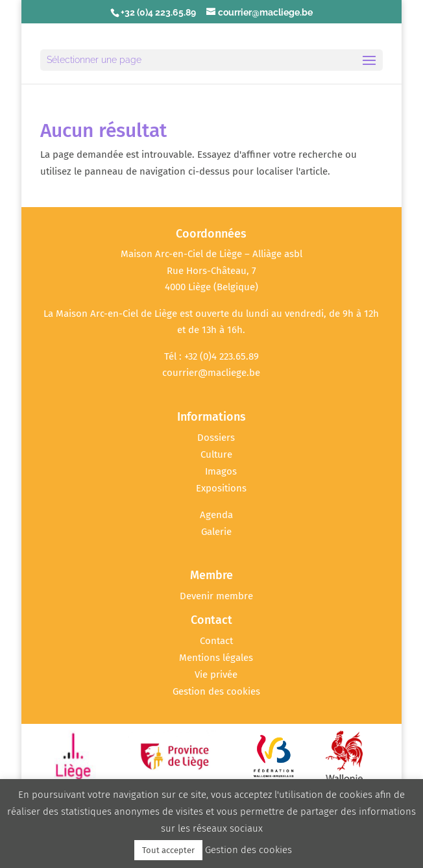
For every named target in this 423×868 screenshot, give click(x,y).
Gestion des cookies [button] (216, 691)
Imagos (221, 471)
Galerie (216, 532)
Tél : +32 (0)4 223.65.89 (211, 356)
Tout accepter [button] (168, 850)
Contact (216, 641)
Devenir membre (216, 596)
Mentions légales (216, 658)
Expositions (221, 488)
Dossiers (216, 438)
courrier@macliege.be (211, 373)
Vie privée (216, 675)
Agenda (216, 515)
